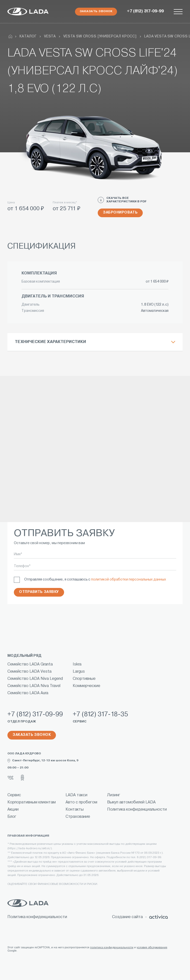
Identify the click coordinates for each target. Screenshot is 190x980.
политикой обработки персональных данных (129, 580)
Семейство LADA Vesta (29, 672)
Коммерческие (86, 686)
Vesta (50, 37)
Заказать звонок (96, 11)
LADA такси (76, 795)
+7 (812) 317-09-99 (145, 11)
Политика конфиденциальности (137, 810)
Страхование (78, 817)
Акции (13, 810)
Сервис (14, 795)
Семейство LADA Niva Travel (34, 686)
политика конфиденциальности (112, 948)
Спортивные (84, 679)
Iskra (77, 664)
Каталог (28, 37)
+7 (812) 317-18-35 (100, 715)
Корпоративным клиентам (32, 802)
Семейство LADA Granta (30, 664)
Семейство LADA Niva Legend (35, 679)
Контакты (75, 810)
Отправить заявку (39, 592)
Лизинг (114, 795)
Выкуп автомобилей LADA (131, 802)
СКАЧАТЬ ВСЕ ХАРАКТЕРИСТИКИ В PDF (122, 200)
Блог (12, 817)
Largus (79, 672)
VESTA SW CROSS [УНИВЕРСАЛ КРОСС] (100, 37)
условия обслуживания (152, 948)
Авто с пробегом (81, 802)
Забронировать (120, 213)
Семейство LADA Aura (28, 693)
